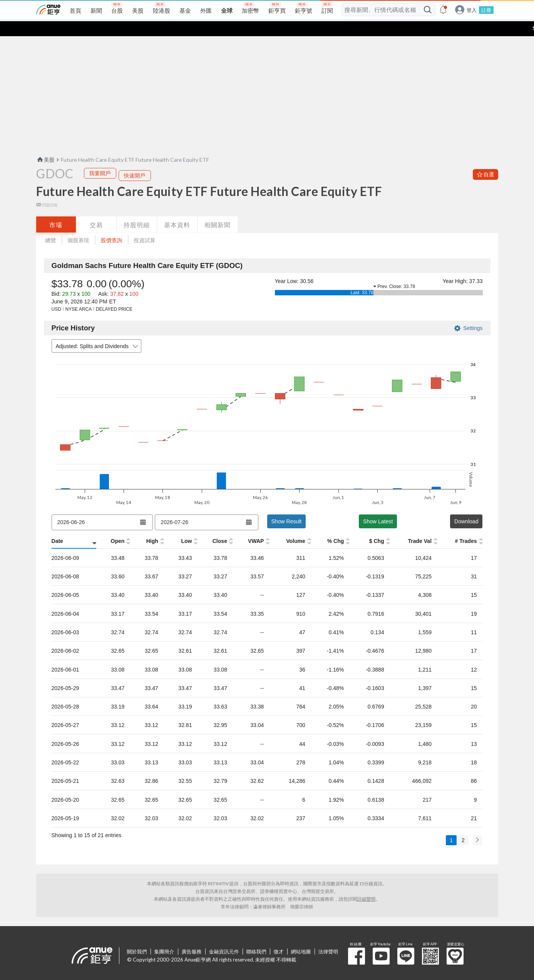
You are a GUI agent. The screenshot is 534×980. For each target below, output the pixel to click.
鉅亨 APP (430, 941)
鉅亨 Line (406, 941)
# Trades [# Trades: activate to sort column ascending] (466, 526)
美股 (45, 145)
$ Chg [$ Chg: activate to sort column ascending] (377, 526)
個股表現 (79, 225)
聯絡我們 (256, 936)
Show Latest (378, 506)
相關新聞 (218, 210)
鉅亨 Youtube (381, 941)
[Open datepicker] (143, 507)
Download (466, 506)
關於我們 (137, 936)
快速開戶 (135, 160)
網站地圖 (301, 936)
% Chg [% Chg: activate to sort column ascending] (336, 526)
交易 (96, 210)
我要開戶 (100, 158)
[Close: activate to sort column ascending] (215, 526)
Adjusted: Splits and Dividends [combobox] (98, 331)
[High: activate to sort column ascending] (147, 526)
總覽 (51, 225)
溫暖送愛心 (455, 941)
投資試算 (145, 225)
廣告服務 (192, 936)
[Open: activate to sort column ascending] (113, 526)
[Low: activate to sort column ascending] (181, 526)
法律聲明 (328, 936)
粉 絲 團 (357, 941)
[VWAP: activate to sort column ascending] (251, 526)
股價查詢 (112, 225)
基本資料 (177, 210)
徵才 (279, 936)
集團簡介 (164, 936)
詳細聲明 (367, 884)
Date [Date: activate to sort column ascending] (57, 526)
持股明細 (137, 210)
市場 (56, 210)
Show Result (287, 506)
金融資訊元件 (224, 936)
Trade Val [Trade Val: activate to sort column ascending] (420, 526)
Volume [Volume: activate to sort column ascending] (296, 526)
